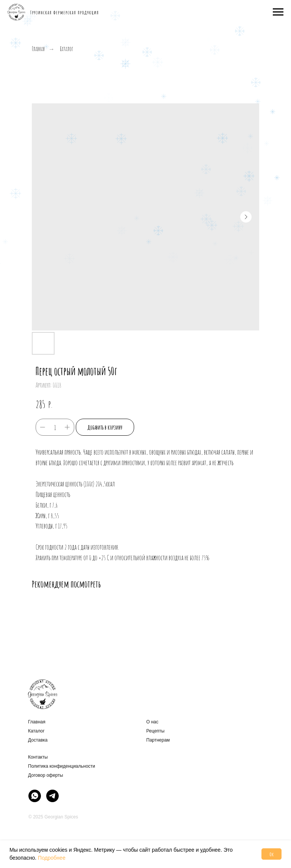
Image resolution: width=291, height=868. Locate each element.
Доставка (38, 740)
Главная (38, 49)
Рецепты (155, 731)
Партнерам (158, 740)
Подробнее (52, 858)
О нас (152, 722)
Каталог (66, 49)
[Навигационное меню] (278, 12)
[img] (35, 796)
